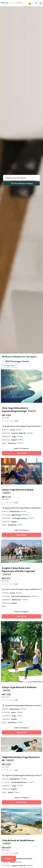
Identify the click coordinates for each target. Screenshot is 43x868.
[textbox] (31, 3)
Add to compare (21, 448)
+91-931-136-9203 (16, 3)
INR (36, 3)
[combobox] (31, 3)
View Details (22, 453)
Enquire (9, 859)
